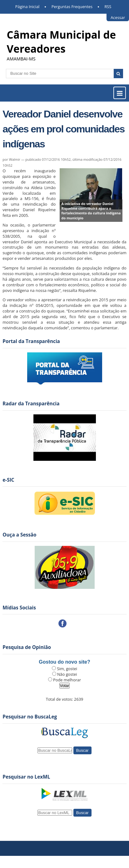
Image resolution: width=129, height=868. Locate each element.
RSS (108, 7)
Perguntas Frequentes (72, 7)
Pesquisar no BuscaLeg (30, 717)
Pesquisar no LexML (26, 777)
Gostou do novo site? (64, 662)
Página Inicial (27, 7)
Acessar (118, 17)
